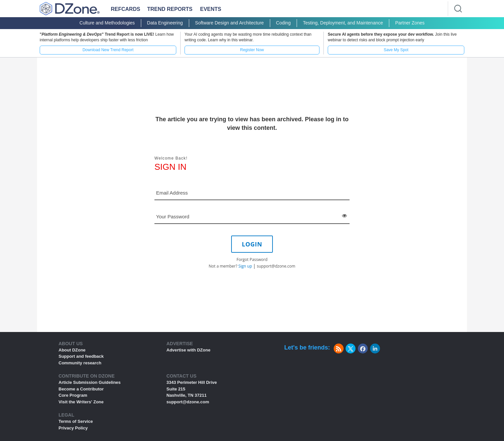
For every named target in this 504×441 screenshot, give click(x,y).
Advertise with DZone (188, 350)
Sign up (245, 266)
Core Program (73, 395)
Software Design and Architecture (230, 23)
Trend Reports (170, 9)
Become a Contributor (81, 389)
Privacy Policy (73, 428)
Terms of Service (76, 421)
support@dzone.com (276, 266)
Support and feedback (81, 356)
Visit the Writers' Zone (81, 402)
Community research (80, 363)
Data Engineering (165, 23)
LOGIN (252, 244)
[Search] (458, 9)
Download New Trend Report (108, 50)
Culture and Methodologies (107, 23)
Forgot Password (252, 259)
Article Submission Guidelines (90, 382)
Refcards (126, 9)
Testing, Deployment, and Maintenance (343, 23)
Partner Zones (410, 23)
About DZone (72, 350)
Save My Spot (396, 50)
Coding (283, 23)
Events (211, 9)
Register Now (252, 50)
